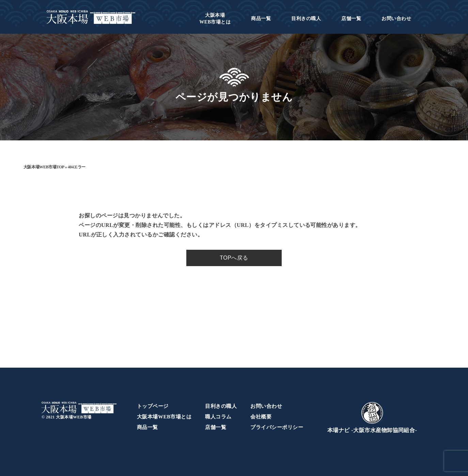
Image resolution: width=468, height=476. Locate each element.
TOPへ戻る (234, 258)
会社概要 (261, 417)
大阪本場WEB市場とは (164, 417)
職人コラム (218, 417)
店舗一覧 (351, 19)
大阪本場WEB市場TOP (44, 167)
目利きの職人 (306, 19)
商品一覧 (261, 19)
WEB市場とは (215, 19)
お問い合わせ (396, 19)
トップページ (153, 406)
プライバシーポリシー (277, 427)
